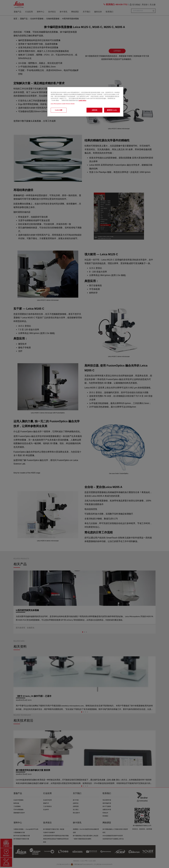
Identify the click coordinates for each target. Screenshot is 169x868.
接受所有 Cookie (112, 110)
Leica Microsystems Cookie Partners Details (63, 104)
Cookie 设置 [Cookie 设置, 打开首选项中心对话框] (59, 110)
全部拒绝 (94, 110)
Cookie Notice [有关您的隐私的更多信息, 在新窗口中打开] (82, 100)
